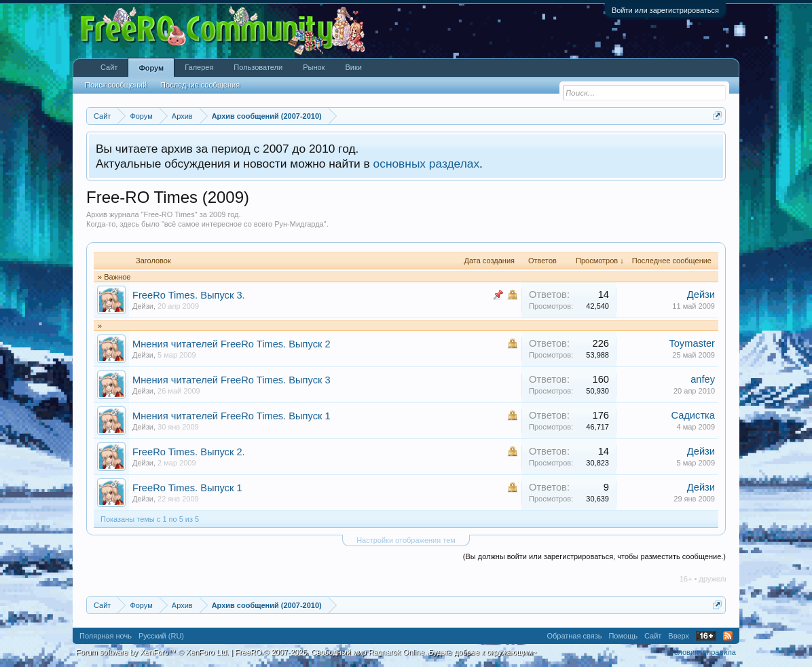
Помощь (623, 636)
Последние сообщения (200, 85)
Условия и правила (703, 652)
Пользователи (258, 67)
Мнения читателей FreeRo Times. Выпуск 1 (232, 416)
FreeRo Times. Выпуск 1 (187, 488)
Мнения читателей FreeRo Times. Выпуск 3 (232, 380)
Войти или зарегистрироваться (665, 10)
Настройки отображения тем (406, 540)
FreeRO (386, 652)
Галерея (199, 67)
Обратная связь (574, 636)
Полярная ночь (106, 636)
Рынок (314, 67)
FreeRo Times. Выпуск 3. (189, 295)
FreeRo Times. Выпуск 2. (189, 452)
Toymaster (692, 343)
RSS (728, 636)
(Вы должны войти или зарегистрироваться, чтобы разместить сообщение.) (594, 556)
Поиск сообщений (116, 85)
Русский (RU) (161, 636)
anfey (703, 379)
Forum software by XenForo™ (152, 652)
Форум (151, 68)
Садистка (693, 415)
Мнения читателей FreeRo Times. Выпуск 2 (232, 344)
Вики (353, 67)
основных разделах (426, 164)
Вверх (679, 636)
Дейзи (143, 306)
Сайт (109, 67)
